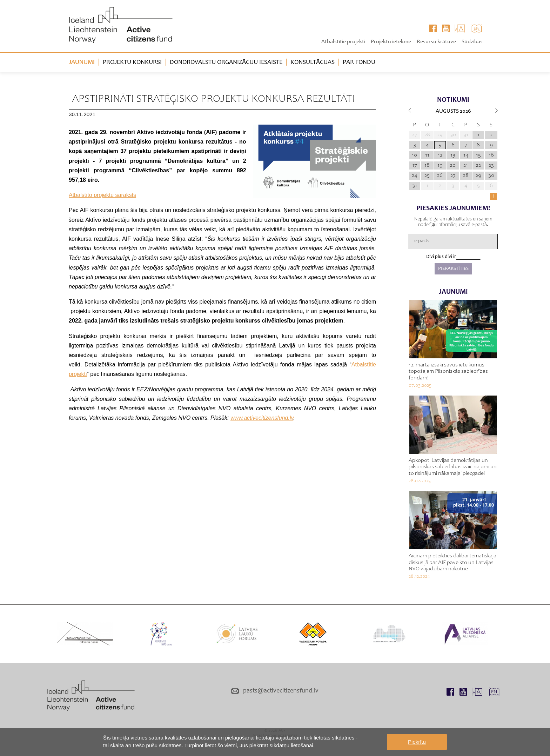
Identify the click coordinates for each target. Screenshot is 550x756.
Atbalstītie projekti (343, 42)
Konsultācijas (313, 62)
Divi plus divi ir (441, 257)
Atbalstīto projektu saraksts (102, 195)
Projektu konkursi (132, 62)
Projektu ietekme (391, 42)
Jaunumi (82, 62)
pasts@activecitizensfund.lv (281, 691)
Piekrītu (417, 742)
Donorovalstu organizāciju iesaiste (226, 62)
